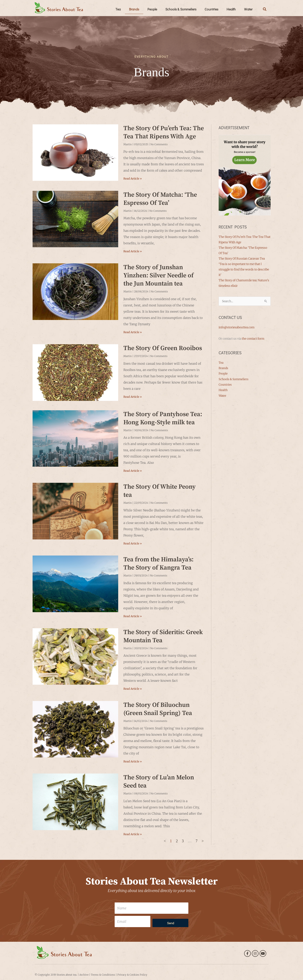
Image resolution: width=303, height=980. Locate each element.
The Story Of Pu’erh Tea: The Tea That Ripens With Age (164, 132)
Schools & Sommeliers (181, 9)
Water (248, 9)
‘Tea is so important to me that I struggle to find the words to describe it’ (244, 269)
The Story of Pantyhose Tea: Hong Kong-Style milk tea (163, 418)
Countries (211, 9)
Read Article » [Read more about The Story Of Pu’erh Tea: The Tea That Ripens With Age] (133, 179)
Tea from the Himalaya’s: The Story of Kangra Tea (158, 564)
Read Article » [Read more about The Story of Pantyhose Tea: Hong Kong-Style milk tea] (133, 471)
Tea (118, 9)
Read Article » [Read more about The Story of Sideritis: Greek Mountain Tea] (133, 689)
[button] (265, 9)
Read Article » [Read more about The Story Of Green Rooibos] (133, 397)
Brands (134, 9)
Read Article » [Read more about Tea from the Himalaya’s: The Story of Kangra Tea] (133, 616)
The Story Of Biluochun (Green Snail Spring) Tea (158, 709)
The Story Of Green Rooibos (163, 348)
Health (231, 9)
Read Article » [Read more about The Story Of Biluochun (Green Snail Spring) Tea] (133, 761)
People (152, 9)
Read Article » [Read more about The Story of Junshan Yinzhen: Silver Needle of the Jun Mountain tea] (133, 332)
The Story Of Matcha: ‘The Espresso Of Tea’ (160, 199)
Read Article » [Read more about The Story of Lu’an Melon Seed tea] (133, 834)
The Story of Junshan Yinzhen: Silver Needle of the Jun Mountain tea (158, 275)
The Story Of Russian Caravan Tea (242, 259)
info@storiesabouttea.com (237, 327)
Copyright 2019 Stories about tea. (57, 975)
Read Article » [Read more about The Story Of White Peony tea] (133, 544)
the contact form (253, 339)
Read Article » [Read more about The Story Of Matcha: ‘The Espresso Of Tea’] (133, 251)
